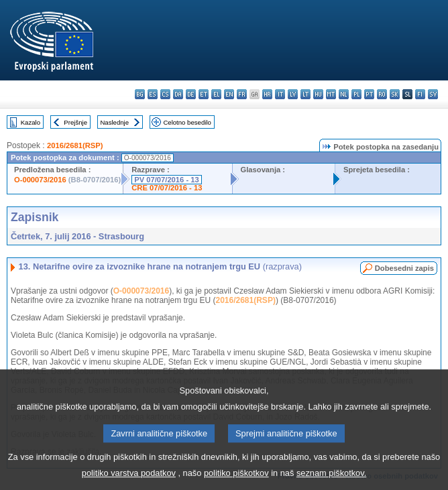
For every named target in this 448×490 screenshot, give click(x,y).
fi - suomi (420, 94)
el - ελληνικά (216, 94)
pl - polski (356, 94)
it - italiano (280, 94)
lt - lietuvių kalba (305, 94)
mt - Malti (331, 94)
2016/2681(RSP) (75, 145)
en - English (229, 94)
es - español (153, 94)
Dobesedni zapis (404, 268)
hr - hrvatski (267, 94)
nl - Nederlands (344, 94)
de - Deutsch (191, 94)
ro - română (382, 94)
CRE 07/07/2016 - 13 (167, 188)
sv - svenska (433, 94)
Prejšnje (75, 122)
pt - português (369, 94)
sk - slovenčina (395, 94)
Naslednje (114, 122)
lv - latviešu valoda (293, 94)
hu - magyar (318, 94)
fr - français (242, 94)
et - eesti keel (204, 94)
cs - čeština (165, 94)
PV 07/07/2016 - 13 (166, 180)
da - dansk (178, 94)
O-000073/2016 (40, 180)
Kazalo (31, 122)
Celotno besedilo (187, 122)
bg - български (140, 94)
